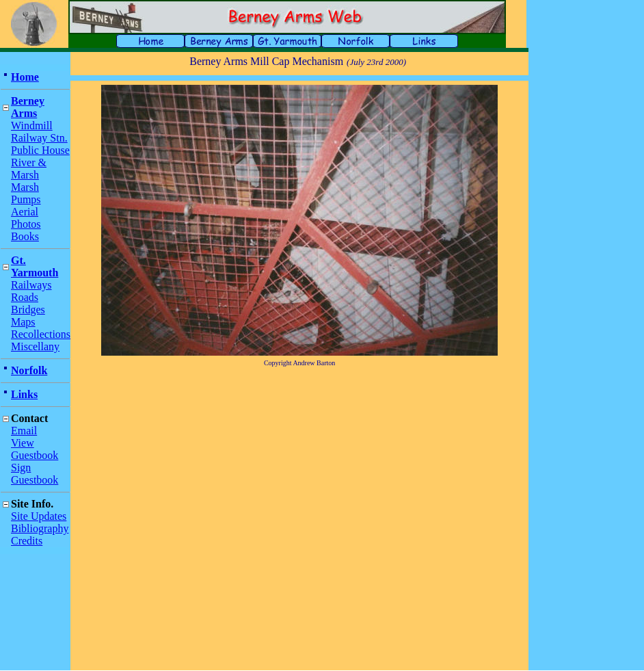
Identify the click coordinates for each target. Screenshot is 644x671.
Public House (40, 150)
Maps (23, 322)
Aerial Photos (26, 218)
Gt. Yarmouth (35, 266)
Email (24, 431)
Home (25, 77)
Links (24, 394)
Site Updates (39, 516)
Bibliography (40, 528)
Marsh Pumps (26, 193)
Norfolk (29, 370)
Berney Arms (28, 107)
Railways (31, 285)
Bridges (28, 310)
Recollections (41, 334)
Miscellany (35, 346)
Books (25, 236)
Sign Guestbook (35, 474)
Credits (27, 541)
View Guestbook (35, 449)
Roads (25, 297)
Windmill (32, 126)
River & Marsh (29, 169)
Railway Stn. (39, 138)
